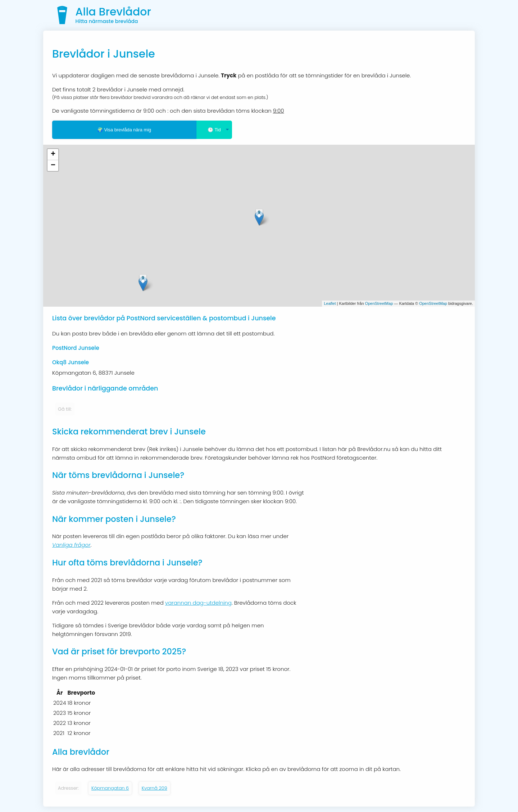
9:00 (279, 111)
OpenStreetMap (379, 303)
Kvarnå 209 (155, 788)
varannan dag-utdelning (198, 603)
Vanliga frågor (71, 545)
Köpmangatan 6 (110, 788)
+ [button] (53, 154)
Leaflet (330, 303)
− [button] (53, 166)
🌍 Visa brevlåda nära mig (124, 130)
